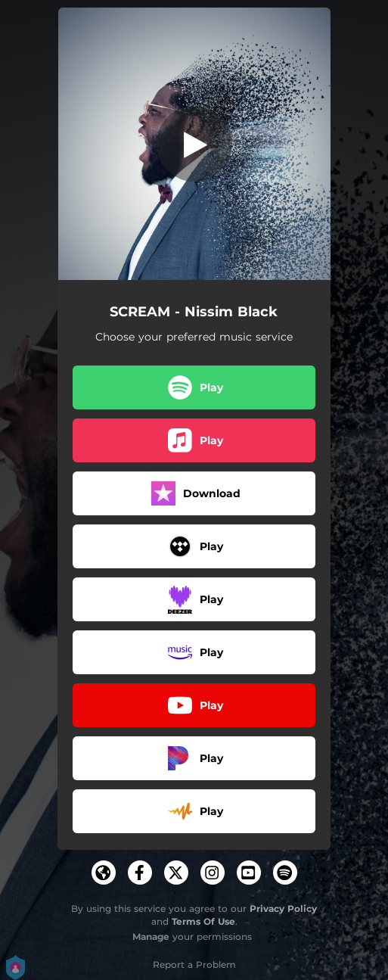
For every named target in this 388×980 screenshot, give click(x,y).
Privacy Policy (283, 908)
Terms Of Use (203, 921)
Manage (151, 936)
